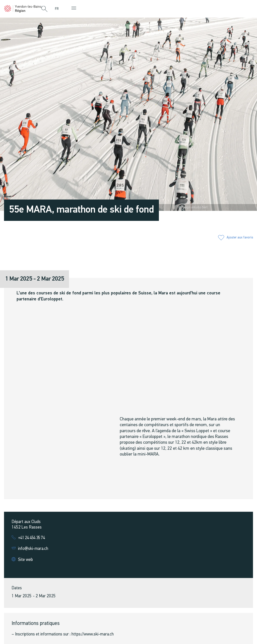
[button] (44, 9)
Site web (25, 560)
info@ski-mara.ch (33, 549)
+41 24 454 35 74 (31, 538)
